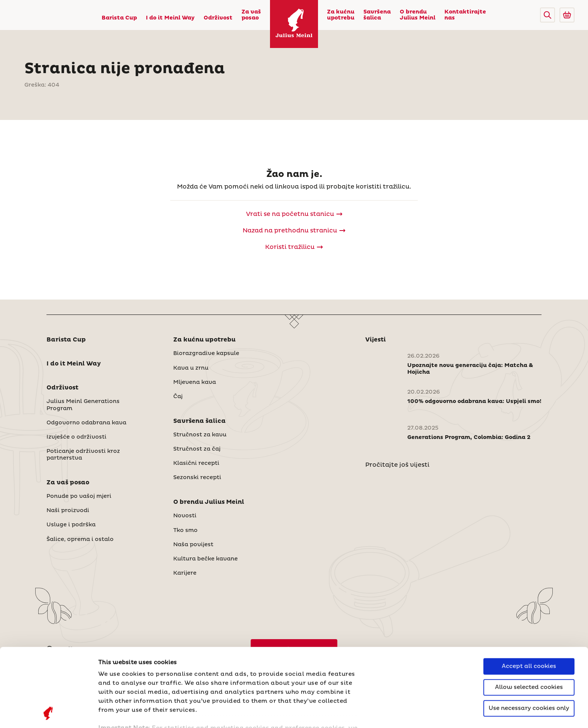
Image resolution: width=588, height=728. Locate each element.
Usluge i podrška (71, 525)
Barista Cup (119, 18)
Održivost (218, 18)
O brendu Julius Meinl (418, 15)
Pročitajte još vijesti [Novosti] (397, 465)
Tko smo (185, 530)
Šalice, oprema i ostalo (80, 539)
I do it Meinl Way (170, 18)
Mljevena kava (195, 382)
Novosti (185, 516)
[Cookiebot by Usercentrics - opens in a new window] (49, 713)
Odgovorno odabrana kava (86, 423)
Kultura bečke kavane (205, 559)
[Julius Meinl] (294, 24)
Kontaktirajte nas (465, 15)
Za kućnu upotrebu (341, 15)
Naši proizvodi (68, 511)
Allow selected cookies (529, 614)
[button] (547, 15)
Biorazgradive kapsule (206, 354)
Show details (118, 713)
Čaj (178, 397)
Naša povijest (193, 545)
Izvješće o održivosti (76, 437)
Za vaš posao (251, 15)
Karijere (185, 573)
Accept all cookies (529, 593)
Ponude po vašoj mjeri (79, 496)
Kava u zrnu (191, 368)
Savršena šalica (377, 15)
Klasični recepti (196, 463)
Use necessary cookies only (529, 635)
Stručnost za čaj (197, 449)
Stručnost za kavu (200, 435)
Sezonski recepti (197, 478)
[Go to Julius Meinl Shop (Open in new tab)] (567, 15)
